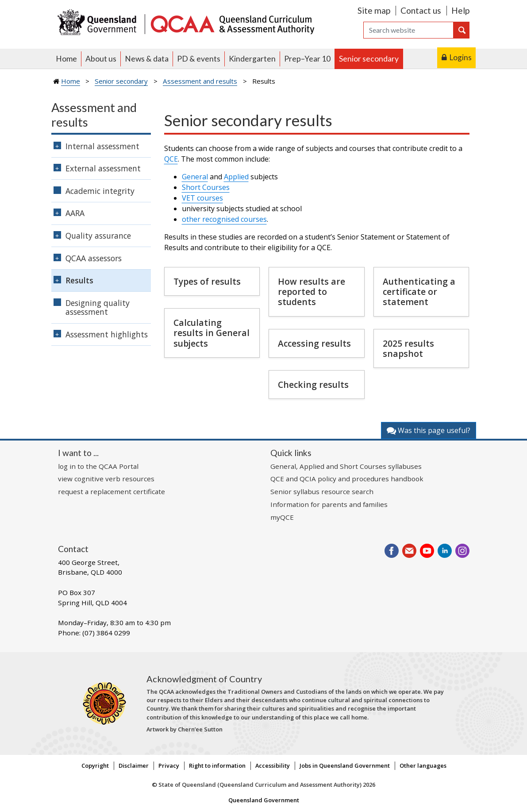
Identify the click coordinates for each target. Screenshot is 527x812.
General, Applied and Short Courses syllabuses (346, 466)
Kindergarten (252, 59)
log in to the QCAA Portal (98, 466)
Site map (374, 10)
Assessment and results (200, 81)
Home (66, 59)
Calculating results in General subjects (212, 333)
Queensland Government (264, 800)
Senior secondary (369, 59)
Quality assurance (98, 236)
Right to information (217, 766)
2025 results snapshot (408, 348)
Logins (460, 57)
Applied (236, 177)
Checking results (313, 385)
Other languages (423, 766)
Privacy (169, 766)
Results (79, 280)
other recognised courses (224, 219)
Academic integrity (100, 191)
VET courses (202, 198)
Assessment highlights (107, 334)
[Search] (408, 30)
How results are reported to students (312, 292)
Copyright (95, 766)
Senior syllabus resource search (322, 491)
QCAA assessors (94, 258)
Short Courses (206, 187)
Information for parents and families (329, 504)
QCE (171, 159)
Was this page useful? (429, 430)
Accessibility (273, 766)
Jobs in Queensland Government (345, 766)
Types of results (207, 281)
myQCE (282, 517)
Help (460, 10)
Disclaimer (134, 766)
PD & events (199, 59)
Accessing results (314, 343)
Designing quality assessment (98, 307)
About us (101, 59)
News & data (147, 59)
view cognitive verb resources (106, 479)
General (195, 177)
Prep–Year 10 (307, 59)
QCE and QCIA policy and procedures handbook (347, 479)
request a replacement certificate (112, 491)
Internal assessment (102, 146)
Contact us (421, 10)
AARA (75, 213)
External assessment (103, 168)
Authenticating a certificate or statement (419, 292)
